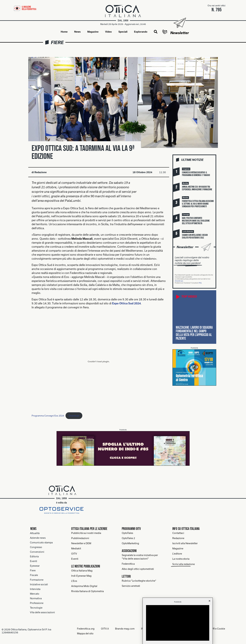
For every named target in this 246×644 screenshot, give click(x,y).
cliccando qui (179, 281)
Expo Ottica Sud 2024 (126, 303)
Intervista (35, 589)
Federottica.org (85, 629)
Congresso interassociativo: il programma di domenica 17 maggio (196, 174)
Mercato (35, 594)
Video (108, 32)
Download (74, 416)
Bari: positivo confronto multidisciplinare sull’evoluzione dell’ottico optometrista (196, 221)
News (77, 32)
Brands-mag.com (125, 629)
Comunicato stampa (41, 542)
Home (64, 32)
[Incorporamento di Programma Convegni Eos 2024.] (99, 362)
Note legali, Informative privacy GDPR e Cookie (199, 629)
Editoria (34, 556)
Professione (37, 603)
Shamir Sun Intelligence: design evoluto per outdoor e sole (195, 237)
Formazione (37, 580)
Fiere (57, 42)
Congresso (36, 547)
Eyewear (35, 566)
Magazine (93, 32)
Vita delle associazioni (42, 612)
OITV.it (105, 629)
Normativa (36, 598)
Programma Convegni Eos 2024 (48, 416)
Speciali (123, 32)
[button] (156, 32)
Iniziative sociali (39, 584)
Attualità (35, 533)
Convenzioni (37, 552)
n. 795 (217, 10)
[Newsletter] (180, 23)
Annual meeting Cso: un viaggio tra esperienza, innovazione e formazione (197, 188)
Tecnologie (36, 608)
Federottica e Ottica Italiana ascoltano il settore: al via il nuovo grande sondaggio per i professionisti (198, 204)
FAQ (200, 283)
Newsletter (180, 33)
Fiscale (34, 575)
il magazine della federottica (29, 8)
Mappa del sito (85, 633)
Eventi (34, 561)
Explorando (141, 32)
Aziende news (38, 538)
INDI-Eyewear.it (150, 629)
